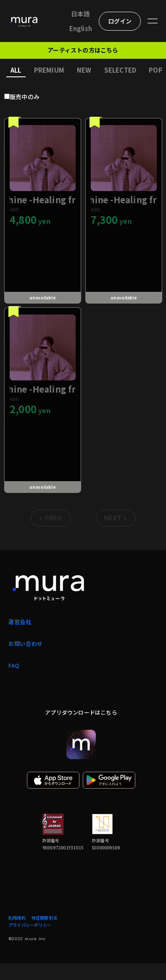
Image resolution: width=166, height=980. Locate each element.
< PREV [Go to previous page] (50, 518)
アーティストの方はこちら (83, 50)
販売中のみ (25, 97)
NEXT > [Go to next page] (115, 518)
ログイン (120, 21)
